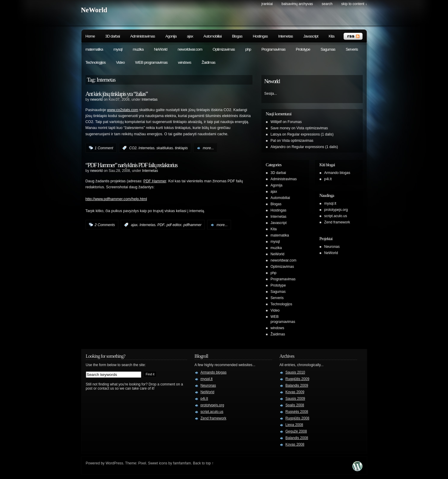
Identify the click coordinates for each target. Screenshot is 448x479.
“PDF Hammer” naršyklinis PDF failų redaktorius (132, 165)
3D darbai (113, 36)
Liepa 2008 (294, 425)
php (248, 49)
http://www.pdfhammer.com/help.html (116, 199)
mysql (118, 49)
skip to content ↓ (354, 4)
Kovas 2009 (295, 392)
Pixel (142, 463)
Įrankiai (267, 4)
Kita (331, 36)
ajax (190, 36)
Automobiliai (213, 36)
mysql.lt (330, 203)
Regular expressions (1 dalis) (310, 134)
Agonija (171, 36)
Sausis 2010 (295, 372)
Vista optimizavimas (312, 128)
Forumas (295, 122)
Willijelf (276, 122)
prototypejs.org (336, 210)
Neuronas (332, 247)
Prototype (303, 49)
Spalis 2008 (295, 405)
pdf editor (174, 225)
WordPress (114, 463)
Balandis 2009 (297, 385)
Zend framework (337, 222)
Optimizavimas (224, 49)
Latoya (276, 134)
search (327, 4)
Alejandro (278, 147)
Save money (281, 128)
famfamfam (182, 463)
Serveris (352, 49)
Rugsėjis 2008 (297, 412)
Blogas (237, 36)
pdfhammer (192, 225)
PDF (161, 225)
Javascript (311, 36)
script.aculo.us (336, 216)
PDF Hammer (155, 181)
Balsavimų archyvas (297, 4)
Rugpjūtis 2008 (297, 418)
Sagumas (328, 49)
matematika (94, 49)
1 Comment (104, 148)
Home (90, 36)
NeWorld (94, 10)
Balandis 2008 (297, 438)
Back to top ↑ (203, 463)
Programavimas (273, 49)
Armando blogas (337, 173)
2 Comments (105, 225)
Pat (273, 141)
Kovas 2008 (295, 444)
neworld (97, 99)
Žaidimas (208, 62)
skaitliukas (165, 148)
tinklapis (181, 148)
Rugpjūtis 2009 (297, 379)
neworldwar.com (190, 49)
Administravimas (143, 36)
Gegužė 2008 (296, 431)
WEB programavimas (151, 62)
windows (185, 62)
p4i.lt (328, 179)
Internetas (285, 36)
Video (120, 62)
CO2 (133, 148)
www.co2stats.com (123, 110)
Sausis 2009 (295, 399)
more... (208, 148)
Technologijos (96, 62)
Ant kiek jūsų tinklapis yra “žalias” (117, 94)
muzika (138, 49)
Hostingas (260, 36)
